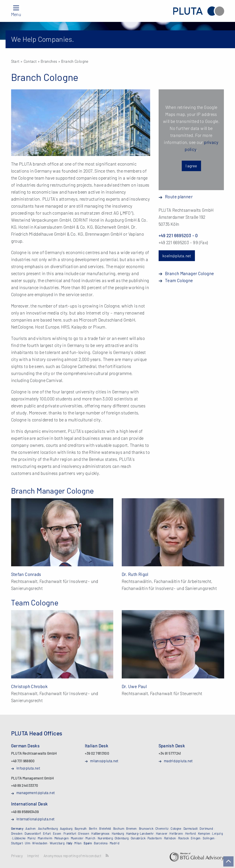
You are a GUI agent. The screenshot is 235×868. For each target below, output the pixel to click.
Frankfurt (70, 834)
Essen (57, 834)
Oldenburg (122, 838)
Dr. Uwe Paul (134, 686)
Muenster (77, 838)
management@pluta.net (36, 793)
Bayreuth (81, 829)
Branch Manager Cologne (189, 273)
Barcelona (101, 843)
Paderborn (155, 838)
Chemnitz (162, 829)
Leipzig (217, 834)
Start (15, 61)
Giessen (84, 834)
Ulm (28, 843)
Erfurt (47, 834)
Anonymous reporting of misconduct (72, 856)
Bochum (119, 829)
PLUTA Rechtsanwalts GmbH (199, 11)
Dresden (17, 834)
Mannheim (45, 838)
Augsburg (66, 829)
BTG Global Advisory (197, 857)
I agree (191, 166)
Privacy (17, 856)
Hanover (162, 834)
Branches (49, 61)
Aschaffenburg (48, 829)
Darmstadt (191, 829)
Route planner (179, 197)
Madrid (115, 843)
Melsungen (62, 838)
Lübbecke (19, 838)
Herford (191, 834)
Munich (90, 838)
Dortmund (206, 829)
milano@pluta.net (104, 761)
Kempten (204, 834)
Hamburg (118, 834)
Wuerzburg (57, 843)
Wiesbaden (40, 843)
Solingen (209, 838)
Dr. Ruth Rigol (135, 574)
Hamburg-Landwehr (140, 834)
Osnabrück (138, 838)
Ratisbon (170, 838)
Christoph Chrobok (29, 686)
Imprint (33, 856)
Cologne (176, 829)
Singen (196, 838)
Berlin (93, 829)
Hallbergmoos (101, 834)
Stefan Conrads (26, 574)
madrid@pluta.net (178, 761)
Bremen (131, 829)
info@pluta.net (28, 768)
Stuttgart (17, 843)
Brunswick (146, 829)
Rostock (184, 838)
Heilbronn (176, 834)
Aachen (31, 829)
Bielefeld (105, 829)
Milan (78, 843)
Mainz (32, 838)
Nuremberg (105, 838)
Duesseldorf (33, 834)
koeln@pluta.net (177, 256)
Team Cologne (179, 280)
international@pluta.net (36, 819)
